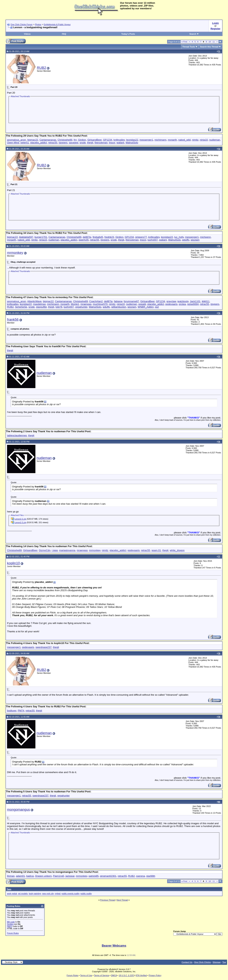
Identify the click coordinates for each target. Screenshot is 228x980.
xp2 (157, 307)
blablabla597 (26, 237)
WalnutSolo (132, 143)
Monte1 (75, 304)
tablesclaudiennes (17, 435)
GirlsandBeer (94, 140)
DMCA (114, 975)
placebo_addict (39, 143)
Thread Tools (189, 47)
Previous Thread (108, 900)
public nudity (86, 893)
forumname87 (131, 301)
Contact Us (187, 962)
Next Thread (122, 900)
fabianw (118, 301)
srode (83, 143)
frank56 (13, 319)
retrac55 (53, 143)
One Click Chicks (202, 962)
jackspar (70, 876)
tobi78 (59, 307)
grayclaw (171, 301)
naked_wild (185, 140)
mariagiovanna (67, 550)
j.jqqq (55, 550)
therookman (101, 143)
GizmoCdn (45, 550)
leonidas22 (132, 140)
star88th (151, 876)
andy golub (12, 893)
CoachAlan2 (96, 301)
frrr (75, 140)
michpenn (205, 237)
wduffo (186, 240)
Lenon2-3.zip (20, 522)
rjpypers (63, 143)
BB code (11, 922)
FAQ (64, 34)
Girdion (82, 140)
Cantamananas (48, 140)
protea (182, 304)
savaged (73, 143)
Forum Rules (13, 933)
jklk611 (206, 301)
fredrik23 (109, 237)
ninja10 (204, 140)
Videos (27, 34)
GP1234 (108, 140)
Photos (38, 24)
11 (214, 42)
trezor (112, 143)
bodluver (12, 711)
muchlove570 (100, 304)
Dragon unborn (43, 876)
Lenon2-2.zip (20, 519)
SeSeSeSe (21, 307)
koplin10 (14, 563)
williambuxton (119, 307)
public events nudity (70, 893)
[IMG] (10, 926)
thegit (90, 143)
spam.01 (156, 550)
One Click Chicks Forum (22, 24)
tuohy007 (153, 240)
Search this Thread (209, 47)
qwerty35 (84, 240)
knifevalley (119, 140)
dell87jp (87, 237)
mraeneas (86, 304)
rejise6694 (193, 304)
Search (194, 34)
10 (210, 42)
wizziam (195, 240)
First (184, 42)
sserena (140, 876)
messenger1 (146, 140)
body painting (35, 893)
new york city (48, 893)
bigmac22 (33, 140)
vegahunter (81, 307)
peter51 (25, 143)
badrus (30, 876)
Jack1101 (195, 301)
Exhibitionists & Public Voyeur (57, 24)
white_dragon (177, 550)
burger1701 (41, 237)
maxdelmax (39, 304)
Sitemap (217, 962)
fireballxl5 (98, 237)
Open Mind (13, 143)
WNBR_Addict (146, 307)
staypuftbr (41, 307)
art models (23, 893)
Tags (9, 889)
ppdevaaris (171, 304)
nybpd (58, 893)
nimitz (195, 140)
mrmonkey (15, 253)
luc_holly (179, 237)
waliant (120, 143)
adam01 (20, 876)
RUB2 (42, 68)
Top (224, 962)
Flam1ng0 (58, 876)
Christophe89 (65, 140)
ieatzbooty (183, 301)
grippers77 (141, 237)
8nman (11, 876)
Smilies (10, 924)
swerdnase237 (43, 647)
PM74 (21, 711)
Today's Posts (128, 34)
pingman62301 (108, 876)
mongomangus (18, 809)
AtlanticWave (34, 301)
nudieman (215, 140)
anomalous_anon (16, 140)
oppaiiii (142, 304)
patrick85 (94, 876)
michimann (161, 140)
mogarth (172, 140)
